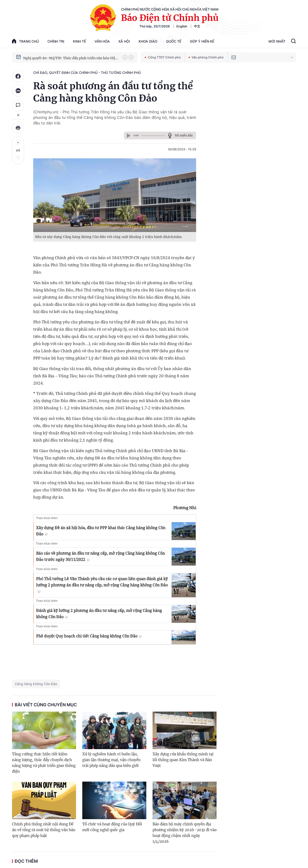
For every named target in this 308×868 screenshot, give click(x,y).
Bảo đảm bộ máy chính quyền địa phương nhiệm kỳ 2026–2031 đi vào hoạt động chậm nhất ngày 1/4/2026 (185, 833)
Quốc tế (174, 41)
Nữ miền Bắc (184, 135)
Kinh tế (79, 41)
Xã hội (124, 41)
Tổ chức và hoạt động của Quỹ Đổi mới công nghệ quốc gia (112, 827)
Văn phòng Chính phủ (206, 57)
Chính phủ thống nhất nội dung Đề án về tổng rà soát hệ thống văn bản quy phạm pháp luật (44, 830)
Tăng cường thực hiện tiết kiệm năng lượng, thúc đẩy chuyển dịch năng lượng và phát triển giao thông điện (44, 763)
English (182, 26)
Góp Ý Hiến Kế (202, 41)
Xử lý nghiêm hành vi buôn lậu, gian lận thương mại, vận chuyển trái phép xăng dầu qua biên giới (111, 760)
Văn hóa (102, 41)
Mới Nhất (277, 41)
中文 (197, 26)
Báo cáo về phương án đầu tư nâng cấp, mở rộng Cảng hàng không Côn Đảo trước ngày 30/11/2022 (100, 556)
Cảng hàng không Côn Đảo (36, 684)
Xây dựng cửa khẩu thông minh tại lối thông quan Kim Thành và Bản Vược (183, 760)
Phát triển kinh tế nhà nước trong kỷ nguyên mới (63, 57)
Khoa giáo (148, 41)
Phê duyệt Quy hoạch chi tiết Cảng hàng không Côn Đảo (89, 636)
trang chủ (25, 41)
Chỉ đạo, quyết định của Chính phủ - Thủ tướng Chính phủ (87, 73)
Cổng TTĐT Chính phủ (163, 57)
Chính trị (56, 41)
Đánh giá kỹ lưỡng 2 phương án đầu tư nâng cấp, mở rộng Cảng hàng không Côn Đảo (99, 614)
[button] (125, 57)
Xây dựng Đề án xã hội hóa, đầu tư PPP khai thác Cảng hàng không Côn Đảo (101, 531)
